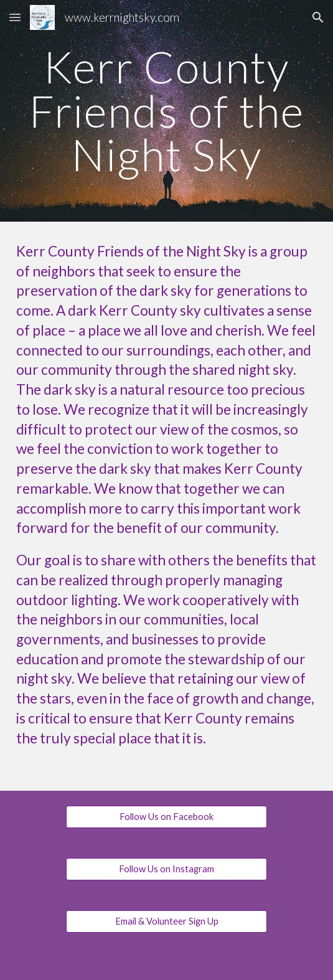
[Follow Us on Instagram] (167, 869)
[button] (15, 17)
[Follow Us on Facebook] (167, 817)
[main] (166, 111)
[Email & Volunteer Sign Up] (167, 921)
